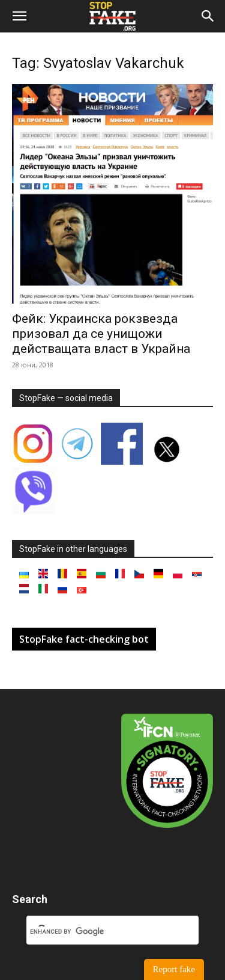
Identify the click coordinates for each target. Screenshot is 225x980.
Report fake (174, 969)
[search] (98, 931)
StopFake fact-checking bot (84, 639)
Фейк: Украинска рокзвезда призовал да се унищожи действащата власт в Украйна (101, 334)
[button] (19, 16)
